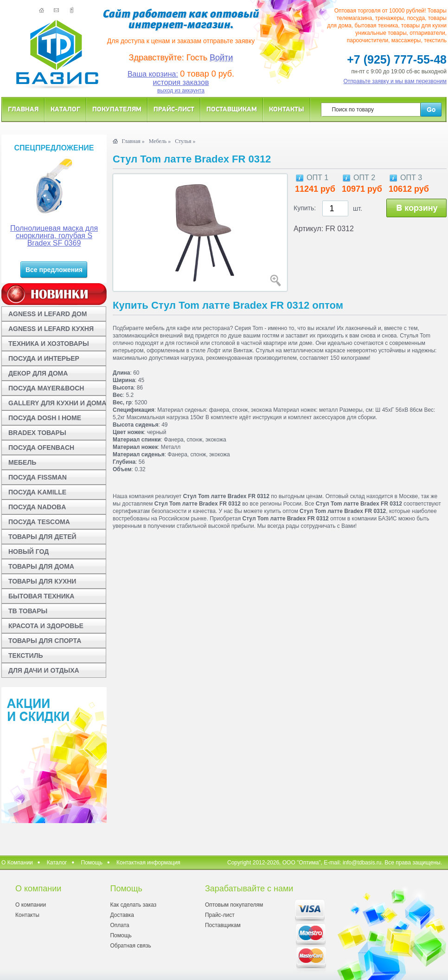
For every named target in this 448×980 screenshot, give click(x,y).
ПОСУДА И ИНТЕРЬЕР (44, 358)
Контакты (287, 109)
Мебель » (160, 141)
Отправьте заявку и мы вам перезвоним (395, 81)
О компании (31, 905)
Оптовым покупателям (234, 905)
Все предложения (54, 270)
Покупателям (117, 109)
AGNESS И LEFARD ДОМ (48, 314)
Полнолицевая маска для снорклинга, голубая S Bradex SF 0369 (54, 236)
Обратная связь (130, 946)
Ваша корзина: (153, 74)
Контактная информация (148, 863)
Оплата (119, 925)
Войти (221, 58)
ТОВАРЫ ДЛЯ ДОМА (41, 566)
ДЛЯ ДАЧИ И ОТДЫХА (44, 670)
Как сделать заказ (133, 905)
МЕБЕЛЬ (22, 462)
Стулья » (185, 141)
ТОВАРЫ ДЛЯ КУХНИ (42, 581)
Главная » (133, 141)
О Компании (17, 863)
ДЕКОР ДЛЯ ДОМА (38, 373)
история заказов (181, 82)
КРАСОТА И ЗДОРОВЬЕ (46, 626)
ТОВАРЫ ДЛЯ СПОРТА (45, 641)
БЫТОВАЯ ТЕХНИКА (41, 596)
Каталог (65, 109)
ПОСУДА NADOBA (37, 507)
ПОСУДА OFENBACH (41, 448)
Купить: (305, 208)
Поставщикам (232, 109)
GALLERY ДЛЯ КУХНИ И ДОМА (57, 403)
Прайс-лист (174, 109)
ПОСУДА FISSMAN (38, 477)
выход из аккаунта (181, 91)
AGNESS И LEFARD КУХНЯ (51, 329)
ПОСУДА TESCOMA (39, 522)
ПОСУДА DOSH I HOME (45, 418)
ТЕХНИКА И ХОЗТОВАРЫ (49, 344)
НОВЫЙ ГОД (29, 552)
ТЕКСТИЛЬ (26, 655)
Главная (23, 109)
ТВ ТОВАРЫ (28, 611)
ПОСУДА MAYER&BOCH (46, 388)
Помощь (92, 863)
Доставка (122, 915)
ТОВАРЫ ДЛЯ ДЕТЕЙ (42, 537)
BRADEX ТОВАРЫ (37, 433)
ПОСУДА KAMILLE (37, 492)
